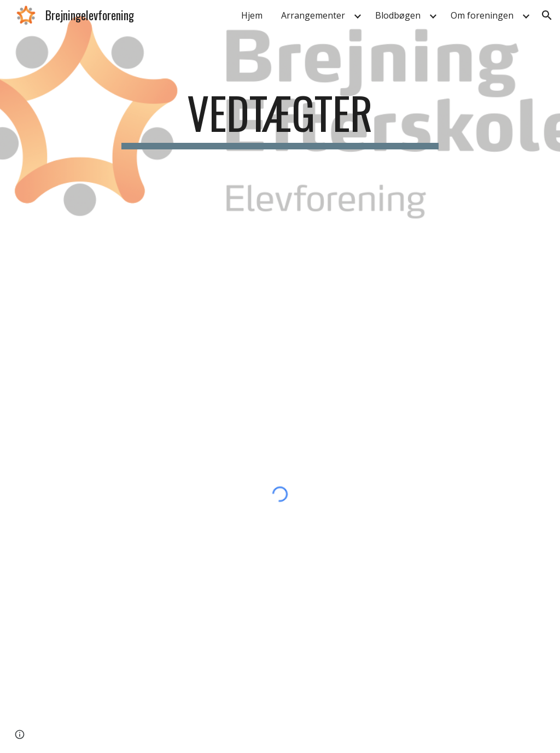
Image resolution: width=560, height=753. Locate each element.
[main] (280, 118)
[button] (547, 15)
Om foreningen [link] (482, 15)
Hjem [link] (252, 15)
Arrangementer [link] (313, 15)
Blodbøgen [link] (398, 15)
